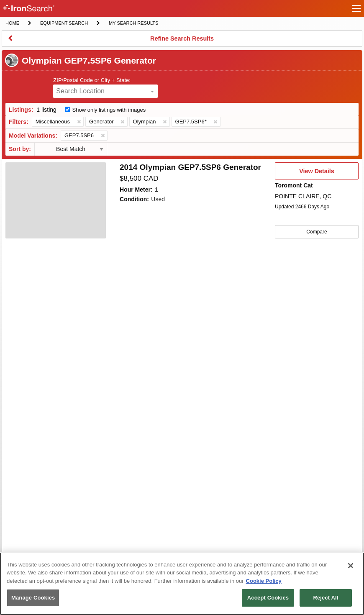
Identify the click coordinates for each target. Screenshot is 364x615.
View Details (317, 174)
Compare (317, 232)
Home (12, 22)
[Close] (351, 566)
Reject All (326, 598)
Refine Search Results (182, 41)
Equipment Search (64, 24)
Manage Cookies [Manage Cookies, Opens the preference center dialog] (33, 598)
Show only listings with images (109, 110)
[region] (182, 584)
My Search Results (133, 24)
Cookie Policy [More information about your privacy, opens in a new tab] (264, 581)
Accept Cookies (268, 598)
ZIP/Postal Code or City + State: (92, 80)
